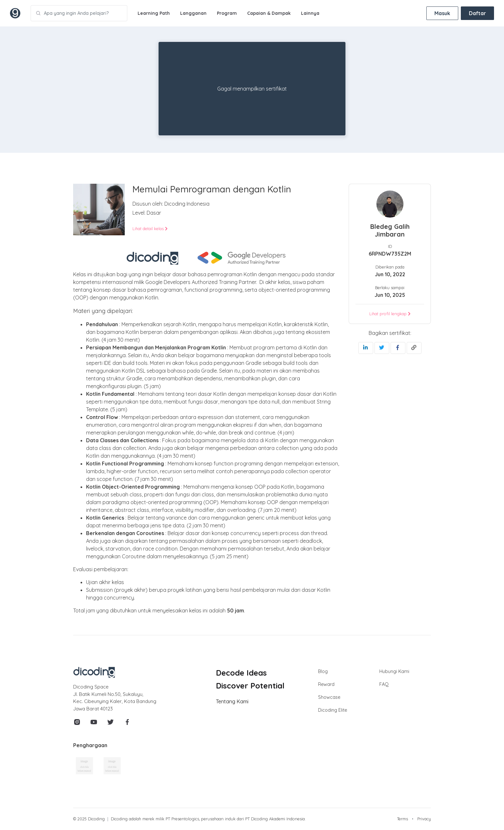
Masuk (442, 13)
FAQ (384, 684)
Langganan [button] (193, 13)
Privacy (424, 819)
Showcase (329, 697)
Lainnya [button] (310, 13)
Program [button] (227, 13)
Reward (326, 684)
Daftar (477, 13)
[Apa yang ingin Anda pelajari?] (79, 13)
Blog (323, 671)
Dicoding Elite (333, 710)
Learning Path (154, 13)
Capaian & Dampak (269, 13)
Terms (402, 819)
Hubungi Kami (394, 671)
